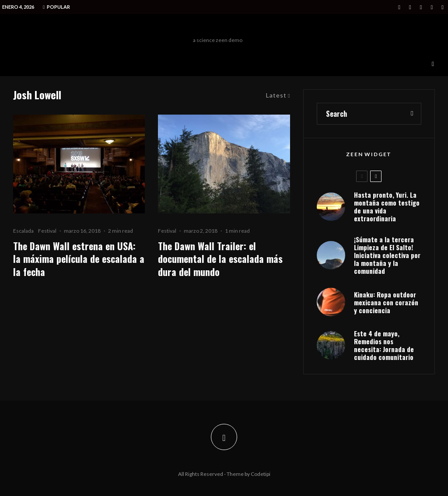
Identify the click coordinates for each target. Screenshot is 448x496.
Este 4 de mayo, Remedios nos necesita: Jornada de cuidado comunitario (384, 345)
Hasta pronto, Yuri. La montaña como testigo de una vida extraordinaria (387, 206)
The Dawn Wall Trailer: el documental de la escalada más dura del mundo (220, 259)
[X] (410, 7)
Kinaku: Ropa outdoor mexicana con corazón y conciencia (386, 302)
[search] (412, 114)
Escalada (23, 231)
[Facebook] (399, 7)
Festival (47, 231)
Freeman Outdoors (218, 28)
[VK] (443, 7)
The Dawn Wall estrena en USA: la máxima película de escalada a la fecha (79, 259)
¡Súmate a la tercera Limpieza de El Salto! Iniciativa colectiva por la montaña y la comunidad (387, 255)
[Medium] (432, 7)
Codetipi (261, 474)
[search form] (360, 114)
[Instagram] (421, 7)
